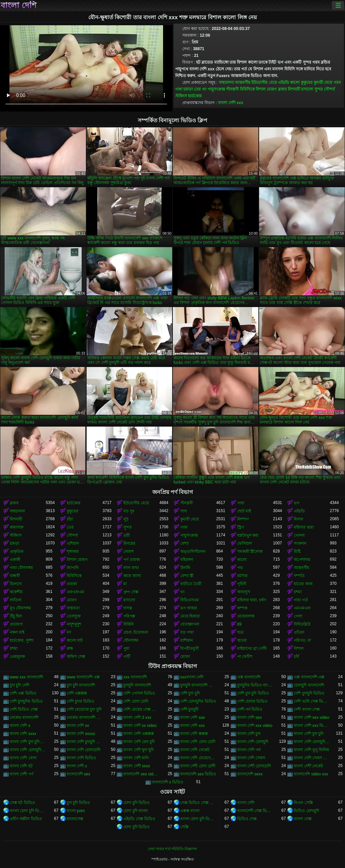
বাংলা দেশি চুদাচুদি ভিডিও (85, 742)
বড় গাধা (187, 632)
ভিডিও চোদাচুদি (306, 811)
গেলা (298, 616)
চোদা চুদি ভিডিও (136, 803)
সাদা (184, 511)
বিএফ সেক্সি (303, 803)
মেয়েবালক (246, 616)
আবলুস (244, 592)
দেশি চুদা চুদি (190, 693)
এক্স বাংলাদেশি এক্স (309, 677)
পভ (240, 568)
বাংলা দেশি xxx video (255, 726)
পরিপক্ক (129, 616)
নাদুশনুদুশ (74, 624)
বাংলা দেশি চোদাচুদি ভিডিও (312, 742)
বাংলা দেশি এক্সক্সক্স (139, 734)
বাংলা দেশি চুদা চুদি (309, 734)
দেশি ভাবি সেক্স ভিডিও (312, 701)
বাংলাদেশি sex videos (141, 774)
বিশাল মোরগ (266, 89)
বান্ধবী (15, 576)
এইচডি (284, 82)
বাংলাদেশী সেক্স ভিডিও (255, 811)
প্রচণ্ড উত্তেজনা (135, 632)
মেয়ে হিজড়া (190, 616)
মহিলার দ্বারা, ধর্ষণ (252, 600)
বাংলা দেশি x (20, 726)
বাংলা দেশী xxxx (137, 766)
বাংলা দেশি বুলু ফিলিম (311, 750)
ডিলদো (16, 584)
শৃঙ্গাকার (73, 552)
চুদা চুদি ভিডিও (79, 803)
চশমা (298, 592)
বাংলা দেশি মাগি (136, 758)
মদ (69, 632)
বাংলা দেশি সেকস (251, 758)
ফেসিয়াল (245, 543)
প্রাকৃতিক (17, 552)
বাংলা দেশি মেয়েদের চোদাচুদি (198, 758)
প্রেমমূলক (17, 657)
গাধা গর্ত (301, 600)
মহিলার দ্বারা (304, 527)
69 (239, 624)
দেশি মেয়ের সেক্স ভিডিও (141, 709)
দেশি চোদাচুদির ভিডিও (198, 701)
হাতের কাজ (303, 584)
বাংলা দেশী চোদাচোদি (254, 766)
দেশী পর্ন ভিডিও (250, 709)
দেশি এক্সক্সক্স (77, 693)
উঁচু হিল (16, 616)
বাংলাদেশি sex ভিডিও (198, 774)
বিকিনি (129, 624)
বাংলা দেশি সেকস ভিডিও (312, 758)
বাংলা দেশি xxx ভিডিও (312, 726)
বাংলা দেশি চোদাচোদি (84, 750)
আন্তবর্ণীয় (243, 82)
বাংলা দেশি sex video (311, 717)
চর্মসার (242, 576)
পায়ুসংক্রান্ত (216, 89)
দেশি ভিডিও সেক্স (24, 709)
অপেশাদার (302, 560)
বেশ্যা (184, 543)
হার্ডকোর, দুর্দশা (22, 640)
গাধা (179, 89)
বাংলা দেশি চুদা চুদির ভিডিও (28, 742)
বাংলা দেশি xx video (140, 726)
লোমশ (129, 552)
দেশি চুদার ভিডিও (81, 701)
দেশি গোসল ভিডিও (139, 693)
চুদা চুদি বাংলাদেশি (81, 685)
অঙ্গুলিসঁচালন (193, 552)
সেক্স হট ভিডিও (22, 803)
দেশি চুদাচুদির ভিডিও (26, 701)
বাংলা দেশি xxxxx (81, 734)
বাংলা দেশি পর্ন (249, 750)
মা (125, 584)
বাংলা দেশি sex (249, 717)
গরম (337, 82)
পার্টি (127, 657)
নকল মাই (17, 632)
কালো (295, 82)
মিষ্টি (297, 552)
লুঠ (126, 519)
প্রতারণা (16, 624)
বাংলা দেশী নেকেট (308, 766)
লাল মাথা (131, 568)
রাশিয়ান (186, 640)
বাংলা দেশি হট (21, 766)
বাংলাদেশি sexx (250, 774)
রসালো (307, 89)
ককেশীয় (16, 592)
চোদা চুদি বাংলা (135, 811)
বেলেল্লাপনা (190, 624)
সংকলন (300, 543)
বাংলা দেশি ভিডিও (82, 758)
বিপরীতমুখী (190, 648)
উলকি (185, 568)
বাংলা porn (76, 811)
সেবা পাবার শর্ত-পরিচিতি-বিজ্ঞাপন (172, 849)
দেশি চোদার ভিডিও (253, 701)
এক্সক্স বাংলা (190, 811)
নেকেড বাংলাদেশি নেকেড (85, 717)
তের (197, 89)
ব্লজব (282, 89)
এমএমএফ (302, 608)
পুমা (126, 648)
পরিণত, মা (302, 640)
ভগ (297, 503)
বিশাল (299, 648)
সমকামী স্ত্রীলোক (250, 552)
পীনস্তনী (232, 89)
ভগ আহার (189, 608)
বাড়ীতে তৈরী (191, 584)
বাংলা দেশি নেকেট (195, 750)
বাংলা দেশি (19, 5)
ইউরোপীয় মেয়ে (264, 82)
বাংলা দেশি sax (193, 717)
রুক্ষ (70, 648)
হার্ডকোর (195, 96)
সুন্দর (319, 89)
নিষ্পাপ (243, 519)
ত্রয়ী (127, 535)
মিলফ (299, 519)
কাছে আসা (132, 576)
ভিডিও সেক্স (247, 819)
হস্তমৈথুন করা (248, 535)
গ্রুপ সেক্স (131, 592)
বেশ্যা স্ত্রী (187, 576)
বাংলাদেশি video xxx (311, 774)
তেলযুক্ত (74, 616)
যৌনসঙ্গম (131, 640)
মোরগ (72, 600)
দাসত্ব (128, 608)
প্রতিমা (299, 632)
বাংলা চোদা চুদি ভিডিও (28, 811)
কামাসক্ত (17, 527)
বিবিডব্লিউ (302, 624)
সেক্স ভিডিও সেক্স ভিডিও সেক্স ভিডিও (198, 803)
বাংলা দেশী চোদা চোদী (198, 766)
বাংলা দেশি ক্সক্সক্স (194, 734)
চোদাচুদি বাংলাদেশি (309, 685)
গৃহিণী (242, 584)
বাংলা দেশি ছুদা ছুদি (138, 750)
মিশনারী (294, 89)
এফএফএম (75, 592)
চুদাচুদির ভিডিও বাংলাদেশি (255, 685)
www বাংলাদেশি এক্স (83, 677)
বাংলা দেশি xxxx (23, 734)
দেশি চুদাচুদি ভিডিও (309, 693)
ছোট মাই (244, 511)
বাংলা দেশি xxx (231, 103)
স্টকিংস (181, 96)
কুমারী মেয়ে (323, 82)
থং (204, 89)
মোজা (185, 657)
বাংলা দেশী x (77, 766)
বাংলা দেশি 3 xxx (137, 717)
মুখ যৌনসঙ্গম (20, 608)
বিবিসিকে (247, 89)
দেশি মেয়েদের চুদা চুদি (84, 709)
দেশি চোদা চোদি (136, 701)
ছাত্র (240, 632)
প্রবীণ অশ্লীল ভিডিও (26, 819)
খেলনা (299, 535)
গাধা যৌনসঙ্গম (21, 568)
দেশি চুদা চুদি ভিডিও (253, 693)
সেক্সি (184, 827)
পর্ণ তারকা (131, 560)
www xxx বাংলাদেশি (26, 677)
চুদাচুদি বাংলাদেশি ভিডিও (198, 685)
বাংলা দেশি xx (78, 726)
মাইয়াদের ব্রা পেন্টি (252, 648)
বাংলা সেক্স (303, 819)
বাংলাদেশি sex (79, 774)
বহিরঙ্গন (187, 560)
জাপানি (73, 568)
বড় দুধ (129, 511)
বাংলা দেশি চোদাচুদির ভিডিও (28, 750)
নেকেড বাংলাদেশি (24, 717)
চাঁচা (70, 519)
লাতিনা (15, 600)
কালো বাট (75, 640)
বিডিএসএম (190, 600)
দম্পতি (299, 576)
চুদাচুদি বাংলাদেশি (137, 685)
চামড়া (188, 89)
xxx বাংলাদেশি (135, 677)
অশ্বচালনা (226, 82)
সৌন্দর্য (329, 89)
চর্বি (296, 657)
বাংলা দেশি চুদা (249, 734)
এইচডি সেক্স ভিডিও (139, 819)
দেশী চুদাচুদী (189, 709)
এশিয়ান (73, 543)
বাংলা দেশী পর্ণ (22, 774)
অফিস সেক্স (76, 657)
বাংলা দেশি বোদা (23, 758)
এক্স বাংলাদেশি (249, 677)
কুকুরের (307, 82)
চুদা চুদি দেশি (20, 685)
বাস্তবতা (73, 608)
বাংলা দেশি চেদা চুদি (139, 742)
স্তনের (242, 640)
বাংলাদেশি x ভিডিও (168, 782)
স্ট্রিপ (241, 527)
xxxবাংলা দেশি (192, 677)
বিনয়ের (129, 543)
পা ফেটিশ (245, 657)
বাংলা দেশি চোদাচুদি (253, 742)
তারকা (72, 584)
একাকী (15, 560)
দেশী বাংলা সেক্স (307, 709)
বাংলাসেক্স (75, 819)
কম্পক (242, 608)
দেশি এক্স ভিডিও (23, 693)
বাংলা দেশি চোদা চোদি (198, 742)
